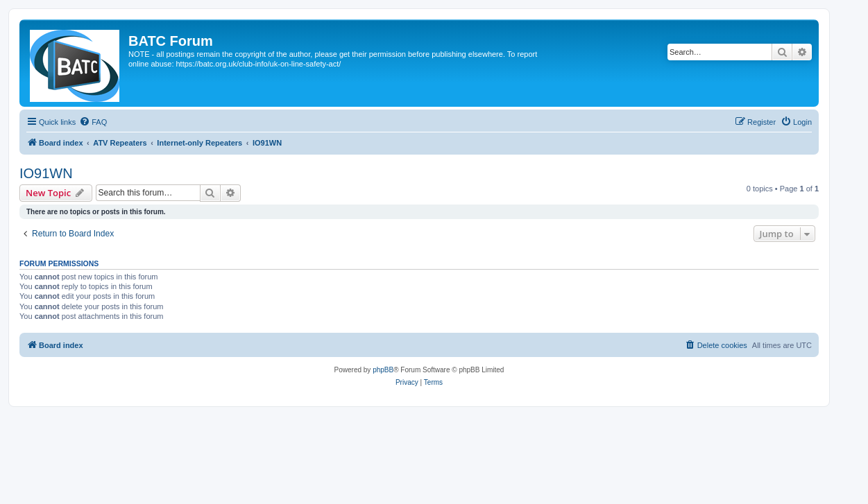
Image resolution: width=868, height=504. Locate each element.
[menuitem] (93, 122)
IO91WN (46, 173)
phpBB (383, 370)
